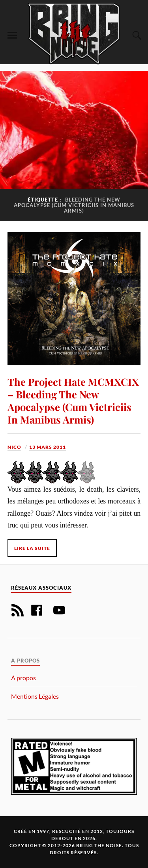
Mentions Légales (35, 696)
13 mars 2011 (48, 447)
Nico (14, 447)
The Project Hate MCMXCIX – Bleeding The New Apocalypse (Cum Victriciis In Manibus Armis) (73, 400)
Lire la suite (32, 548)
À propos (23, 678)
